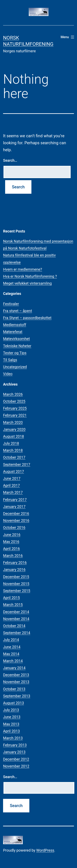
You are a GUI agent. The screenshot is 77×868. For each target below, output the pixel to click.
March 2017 (13, 492)
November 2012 (16, 766)
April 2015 (11, 598)
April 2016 (11, 549)
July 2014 (11, 640)
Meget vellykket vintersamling (27, 283)
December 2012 (16, 759)
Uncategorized (15, 367)
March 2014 (13, 661)
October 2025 (14, 401)
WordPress (45, 850)
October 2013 (14, 689)
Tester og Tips (15, 353)
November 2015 (16, 584)
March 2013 (13, 738)
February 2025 (15, 408)
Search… (10, 160)
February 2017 (15, 500)
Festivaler (11, 304)
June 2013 (12, 717)
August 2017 (14, 471)
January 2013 (14, 752)
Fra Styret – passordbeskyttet (27, 318)
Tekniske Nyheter (17, 346)
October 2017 (14, 457)
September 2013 (17, 696)
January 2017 (14, 507)
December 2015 (16, 577)
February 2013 (15, 745)
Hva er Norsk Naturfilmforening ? (30, 276)
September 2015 (17, 591)
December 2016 (16, 514)
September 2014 (17, 633)
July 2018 (11, 443)
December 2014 (16, 612)
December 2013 (16, 675)
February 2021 (15, 415)
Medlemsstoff (15, 325)
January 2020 (14, 429)
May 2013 (11, 724)
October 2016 (14, 527)
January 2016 (14, 570)
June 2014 (12, 647)
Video (8, 374)
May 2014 (11, 654)
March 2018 (13, 450)
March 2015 (13, 605)
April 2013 (11, 731)
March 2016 (13, 556)
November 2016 (16, 520)
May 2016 (11, 542)
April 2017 (11, 485)
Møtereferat (13, 332)
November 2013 (16, 682)
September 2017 (17, 464)
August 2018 (14, 436)
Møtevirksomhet (16, 339)
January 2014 (14, 668)
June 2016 (12, 535)
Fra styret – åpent (18, 311)
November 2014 (16, 619)
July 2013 (11, 710)
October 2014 (14, 626)
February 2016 (15, 563)
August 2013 (14, 703)
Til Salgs (10, 360)
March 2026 (13, 394)
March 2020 (13, 422)
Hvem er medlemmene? (23, 269)
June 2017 (12, 478)
